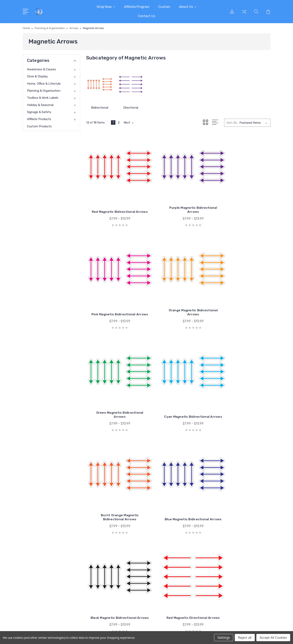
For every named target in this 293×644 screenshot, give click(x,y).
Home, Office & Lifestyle (44, 84)
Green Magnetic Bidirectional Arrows (178, 291)
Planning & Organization (44, 91)
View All (233, 583)
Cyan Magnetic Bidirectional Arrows (242, 291)
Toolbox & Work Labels (43, 98)
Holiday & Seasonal (40, 105)
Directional (131, 108)
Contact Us (146, 16)
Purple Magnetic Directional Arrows (178, 475)
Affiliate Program (137, 7)
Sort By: (232, 123)
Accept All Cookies (273, 638)
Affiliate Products (39, 119)
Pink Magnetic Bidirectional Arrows (242, 199)
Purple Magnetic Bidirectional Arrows (178, 199)
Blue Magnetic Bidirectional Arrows (178, 383)
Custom (164, 7)
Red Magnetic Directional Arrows (115, 475)
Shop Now (106, 7)
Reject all (245, 638)
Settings (224, 638)
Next (129, 123)
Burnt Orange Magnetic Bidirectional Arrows (115, 383)
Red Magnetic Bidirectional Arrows (115, 199)
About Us (188, 7)
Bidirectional (100, 108)
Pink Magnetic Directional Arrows (242, 475)
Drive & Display (37, 76)
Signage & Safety (39, 112)
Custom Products (39, 126)
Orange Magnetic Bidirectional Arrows (115, 291)
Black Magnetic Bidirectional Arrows (242, 383)
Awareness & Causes (41, 69)
